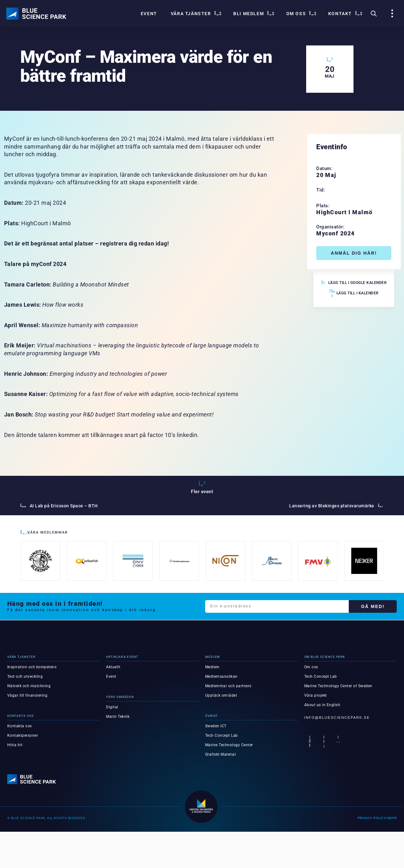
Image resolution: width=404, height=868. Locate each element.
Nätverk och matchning (29, 686)
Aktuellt (113, 667)
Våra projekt (316, 695)
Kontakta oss (20, 726)
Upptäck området (221, 695)
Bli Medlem (253, 14)
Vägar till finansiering (27, 695)
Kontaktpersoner (23, 735)
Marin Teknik (118, 717)
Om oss (300, 14)
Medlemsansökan (221, 676)
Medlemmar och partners (228, 686)
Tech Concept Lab (222, 735)
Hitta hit (15, 745)
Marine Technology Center (229, 745)
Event (149, 14)
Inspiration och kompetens (32, 667)
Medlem (212, 667)
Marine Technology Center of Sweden (338, 686)
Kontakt (345, 14)
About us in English (322, 705)
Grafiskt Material (221, 754)
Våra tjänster (195, 14)
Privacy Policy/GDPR (377, 818)
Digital (112, 707)
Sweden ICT (216, 726)
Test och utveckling (25, 676)
